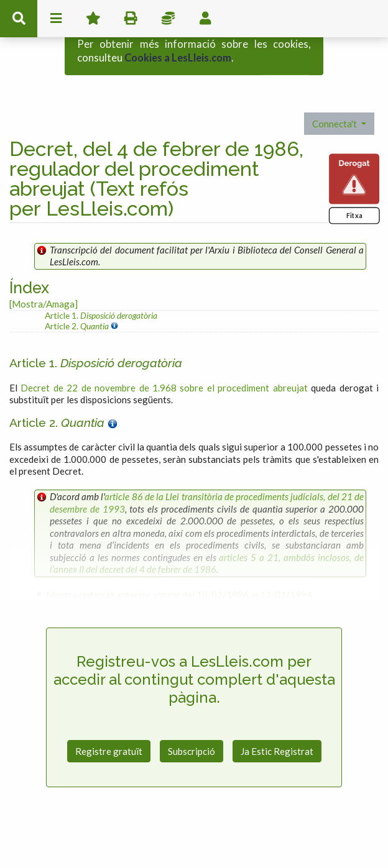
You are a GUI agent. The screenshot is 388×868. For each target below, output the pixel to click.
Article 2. (78, 300)
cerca (19, 19)
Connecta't (335, 98)
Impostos (168, 19)
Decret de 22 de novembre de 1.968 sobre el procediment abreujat (164, 362)
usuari (205, 19)
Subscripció (192, 725)
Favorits (93, 19)
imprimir (131, 19)
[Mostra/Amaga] (44, 278)
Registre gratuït (109, 725)
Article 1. (101, 290)
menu (56, 19)
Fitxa (354, 190)
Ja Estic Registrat (277, 725)
